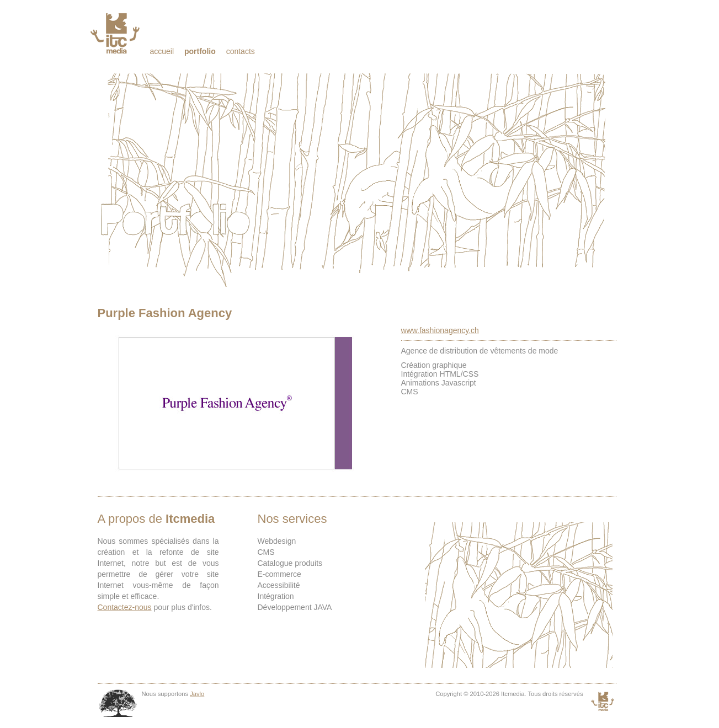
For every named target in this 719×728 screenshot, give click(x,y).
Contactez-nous (125, 607)
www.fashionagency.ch (440, 330)
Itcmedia (116, 33)
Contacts (241, 51)
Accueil (162, 51)
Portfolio (200, 51)
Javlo (197, 694)
